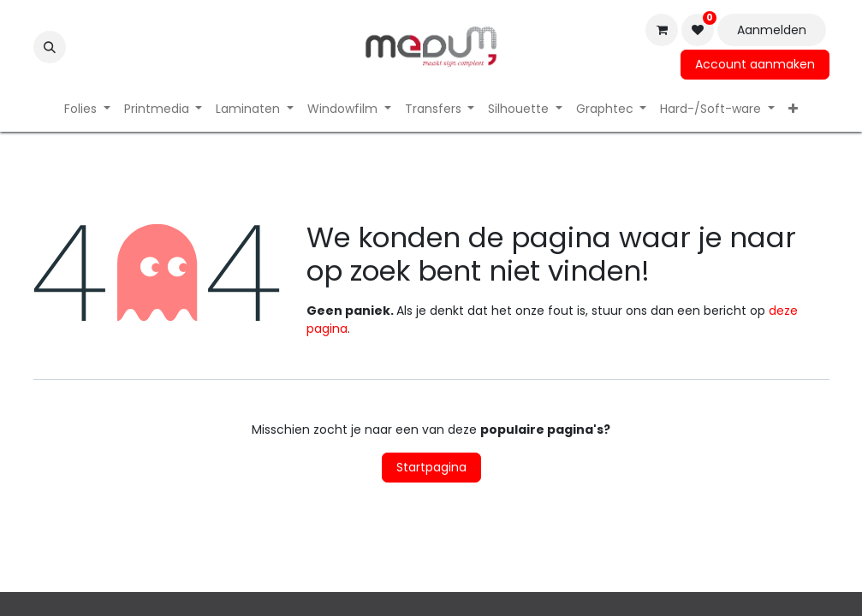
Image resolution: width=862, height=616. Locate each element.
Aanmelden (772, 30)
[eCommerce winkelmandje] (662, 30)
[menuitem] (87, 109)
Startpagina (431, 467)
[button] (50, 47)
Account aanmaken (755, 64)
